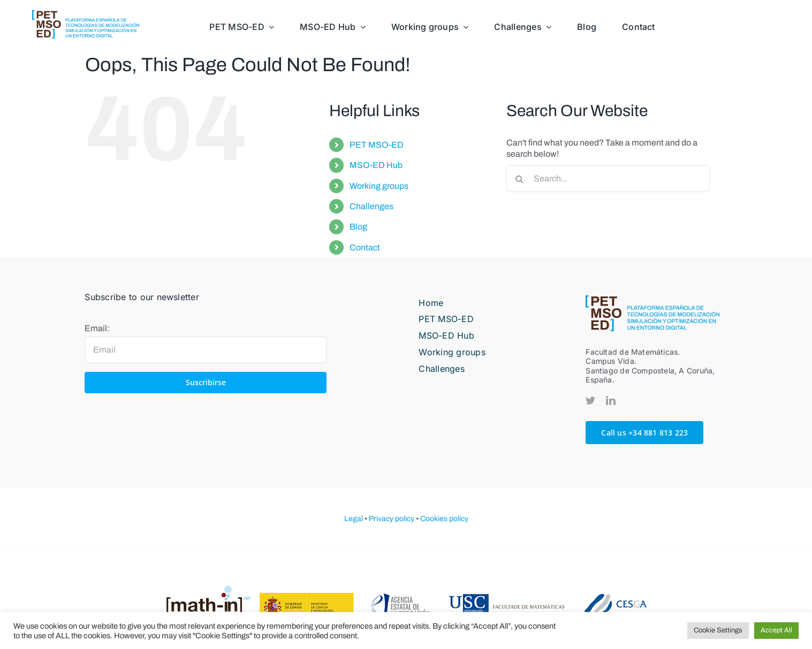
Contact (365, 247)
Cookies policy (444, 519)
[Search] (520, 179)
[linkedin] (611, 400)
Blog (358, 227)
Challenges (371, 206)
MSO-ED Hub (376, 165)
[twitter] (590, 400)
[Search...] (608, 179)
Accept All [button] (776, 630)
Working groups (379, 186)
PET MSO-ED (377, 145)
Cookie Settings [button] (718, 630)
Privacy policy (392, 519)
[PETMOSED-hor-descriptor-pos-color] (86, 14)
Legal (354, 519)
